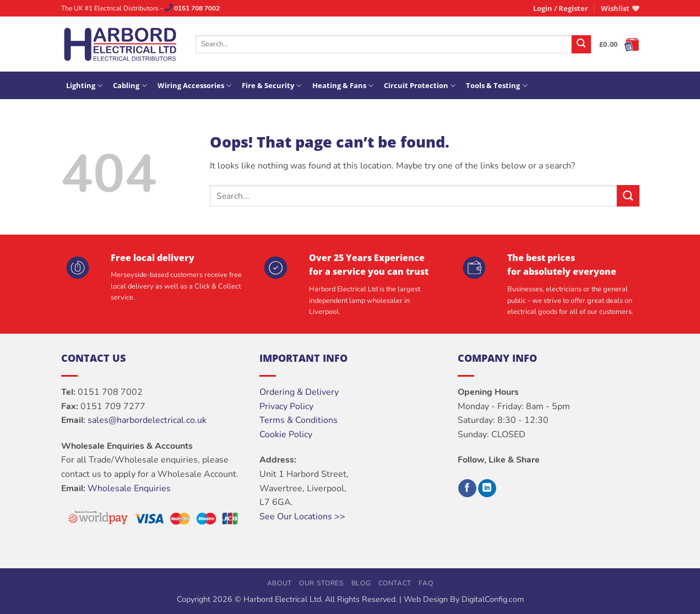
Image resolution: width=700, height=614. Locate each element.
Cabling (130, 86)
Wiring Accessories (194, 86)
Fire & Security (272, 86)
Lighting (84, 86)
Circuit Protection (420, 86)
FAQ (426, 583)
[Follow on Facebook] (467, 488)
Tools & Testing (496, 86)
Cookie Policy (286, 434)
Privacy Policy (286, 406)
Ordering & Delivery (299, 392)
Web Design (426, 599)
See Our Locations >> (302, 517)
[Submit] (581, 45)
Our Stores (321, 583)
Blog (361, 583)
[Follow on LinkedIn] (487, 488)
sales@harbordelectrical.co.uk (147, 420)
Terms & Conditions (299, 420)
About (280, 583)
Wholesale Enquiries (129, 488)
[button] (561, 8)
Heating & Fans (343, 86)
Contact (395, 583)
